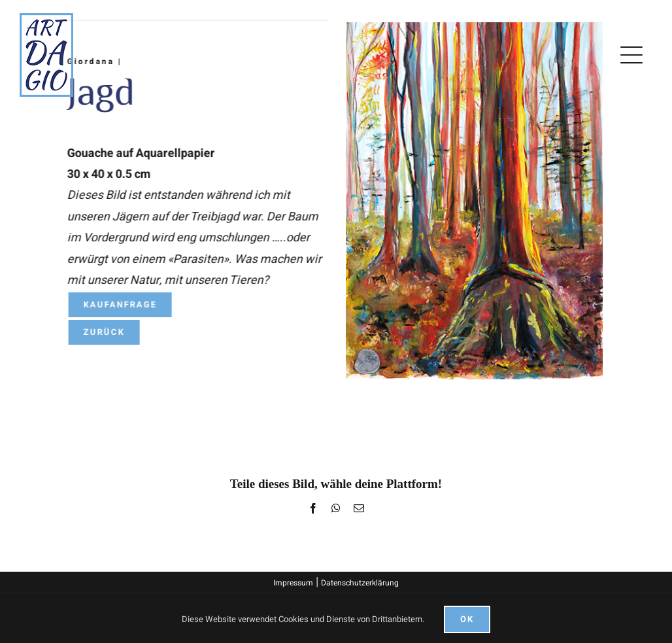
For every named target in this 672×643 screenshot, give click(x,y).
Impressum (293, 583)
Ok (467, 619)
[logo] (46, 19)
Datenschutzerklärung (360, 583)
